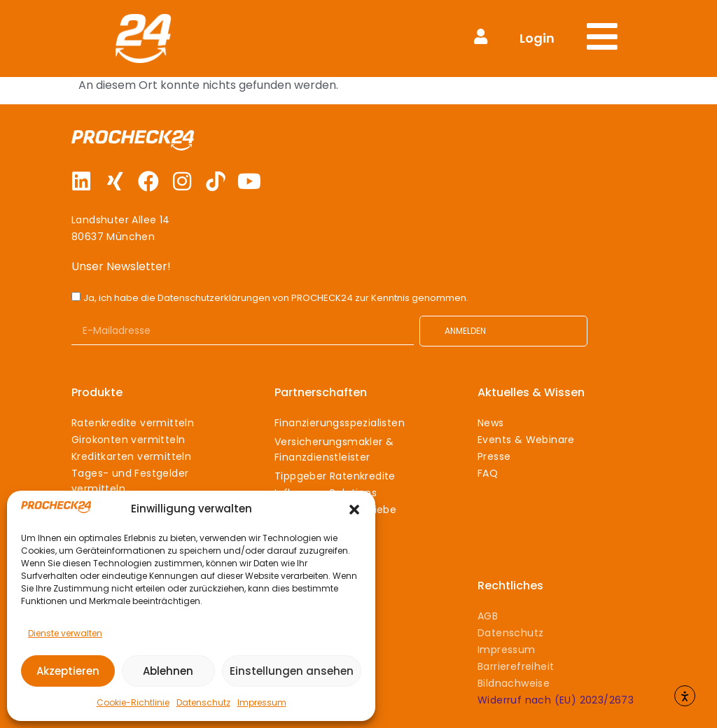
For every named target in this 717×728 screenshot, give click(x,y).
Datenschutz (203, 702)
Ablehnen (168, 671)
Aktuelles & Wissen (531, 392)
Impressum (262, 702)
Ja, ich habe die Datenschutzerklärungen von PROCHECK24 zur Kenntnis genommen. (276, 298)
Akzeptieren (68, 671)
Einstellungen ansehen (292, 671)
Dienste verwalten (65, 633)
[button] (354, 510)
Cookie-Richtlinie (133, 702)
